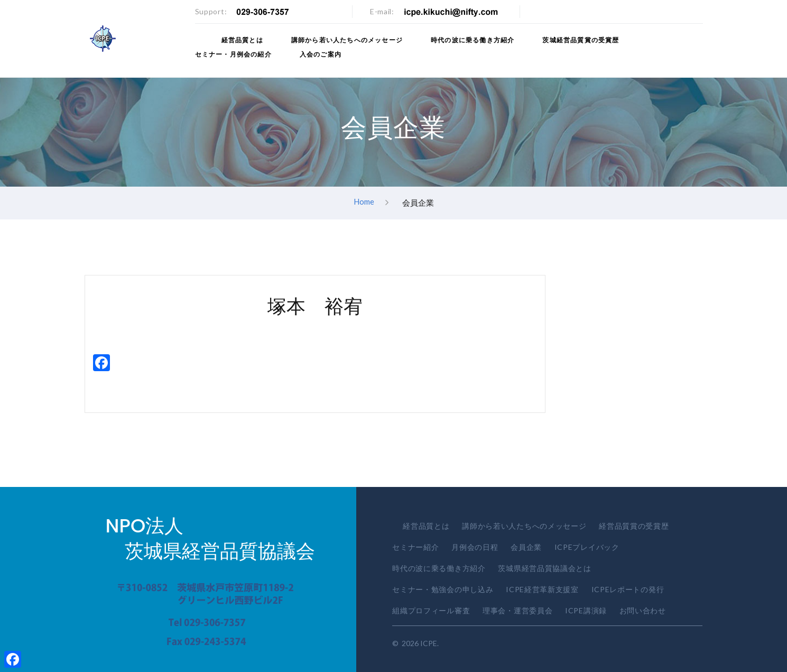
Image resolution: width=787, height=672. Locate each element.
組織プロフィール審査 (431, 610)
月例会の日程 (475, 547)
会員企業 (526, 547)
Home (364, 202)
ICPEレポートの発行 (628, 589)
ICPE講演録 (586, 610)
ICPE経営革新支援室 (542, 589)
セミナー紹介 (415, 547)
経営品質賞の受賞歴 (634, 526)
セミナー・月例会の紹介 (233, 54)
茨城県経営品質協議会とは (544, 568)
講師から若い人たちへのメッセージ (347, 40)
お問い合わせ (643, 610)
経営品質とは (242, 40)
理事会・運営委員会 (517, 610)
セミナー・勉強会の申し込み (443, 589)
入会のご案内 (321, 54)
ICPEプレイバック (587, 547)
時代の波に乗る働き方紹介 (473, 40)
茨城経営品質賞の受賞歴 (581, 40)
